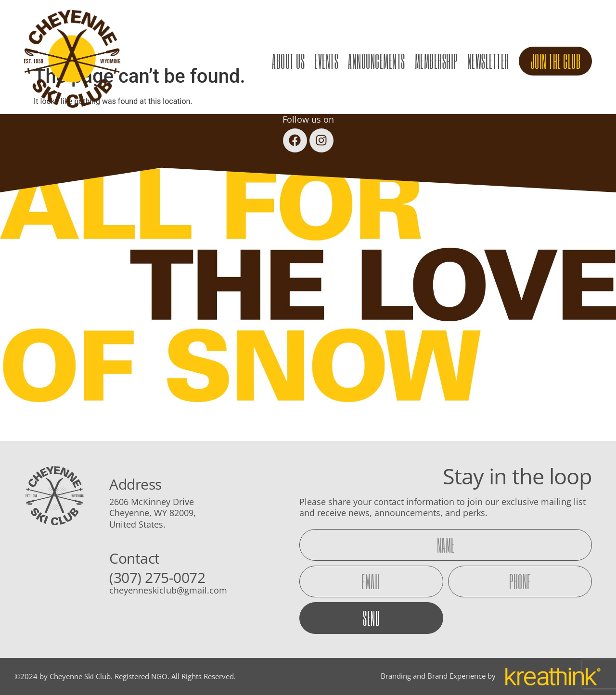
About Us (288, 61)
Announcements (377, 61)
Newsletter (488, 61)
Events (326, 61)
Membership (436, 61)
